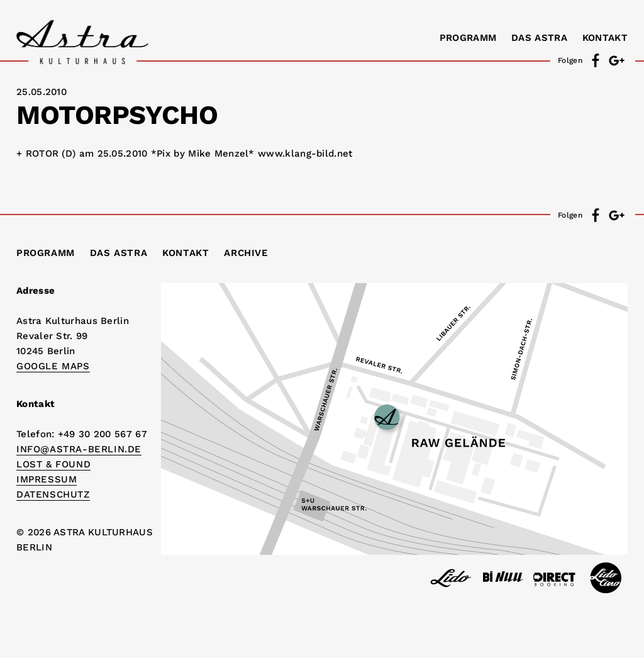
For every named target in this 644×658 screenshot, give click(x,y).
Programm (468, 38)
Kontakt (605, 38)
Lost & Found (53, 464)
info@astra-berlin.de (79, 449)
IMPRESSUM (47, 479)
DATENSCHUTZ (53, 494)
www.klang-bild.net (305, 153)
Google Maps (53, 366)
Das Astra (539, 38)
